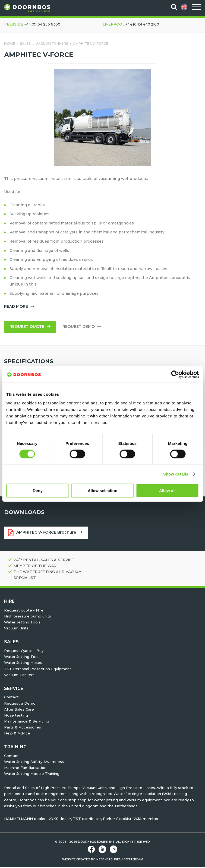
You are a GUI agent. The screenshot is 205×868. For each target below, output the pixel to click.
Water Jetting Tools (22, 623)
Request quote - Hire (24, 611)
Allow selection (102, 490)
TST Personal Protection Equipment (38, 669)
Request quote (30, 327)
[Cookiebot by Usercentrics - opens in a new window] (175, 375)
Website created (76, 860)
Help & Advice (17, 734)
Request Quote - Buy (24, 651)
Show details (176, 474)
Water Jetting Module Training (32, 774)
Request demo (82, 327)
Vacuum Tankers (52, 44)
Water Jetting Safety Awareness (34, 762)
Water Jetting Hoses (23, 663)
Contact (11, 698)
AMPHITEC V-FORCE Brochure (45, 533)
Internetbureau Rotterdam (119, 860)
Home (10, 44)
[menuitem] (184, 7)
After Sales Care (19, 710)
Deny (38, 490)
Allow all (167, 490)
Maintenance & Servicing (27, 722)
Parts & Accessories (23, 728)
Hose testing (16, 716)
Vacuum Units (16, 629)
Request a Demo (20, 704)
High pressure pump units (28, 617)
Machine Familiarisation (25, 768)
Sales (25, 44)
